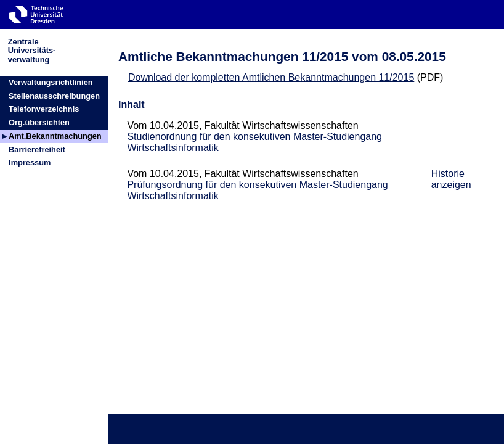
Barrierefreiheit (37, 150)
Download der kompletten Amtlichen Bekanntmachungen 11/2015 (271, 77)
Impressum (30, 162)
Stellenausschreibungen (54, 96)
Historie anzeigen (451, 179)
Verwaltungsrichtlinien (51, 82)
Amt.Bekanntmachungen (55, 136)
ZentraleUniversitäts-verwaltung (32, 50)
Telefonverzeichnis (44, 109)
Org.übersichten (39, 122)
